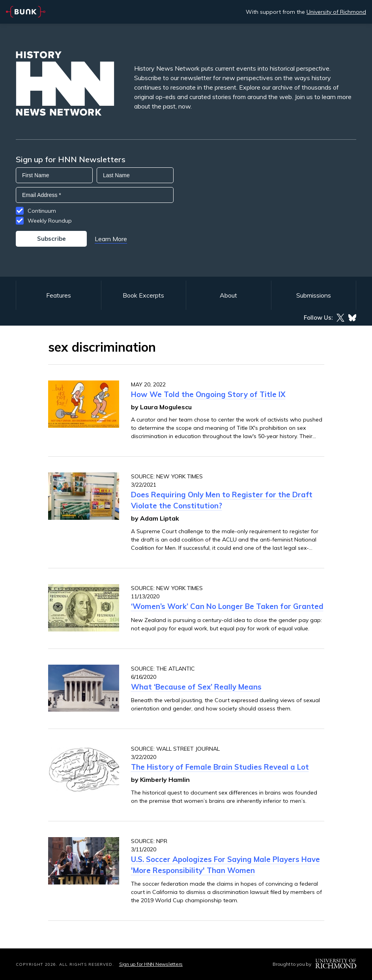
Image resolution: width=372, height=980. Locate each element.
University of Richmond (336, 12)
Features (59, 295)
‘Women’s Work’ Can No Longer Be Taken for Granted (227, 606)
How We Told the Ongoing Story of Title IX (208, 394)
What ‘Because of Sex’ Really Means (196, 687)
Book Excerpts (143, 295)
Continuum (42, 211)
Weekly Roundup (50, 221)
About (228, 295)
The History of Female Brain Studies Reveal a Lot (220, 767)
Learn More (111, 239)
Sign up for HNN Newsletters (151, 964)
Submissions (314, 295)
